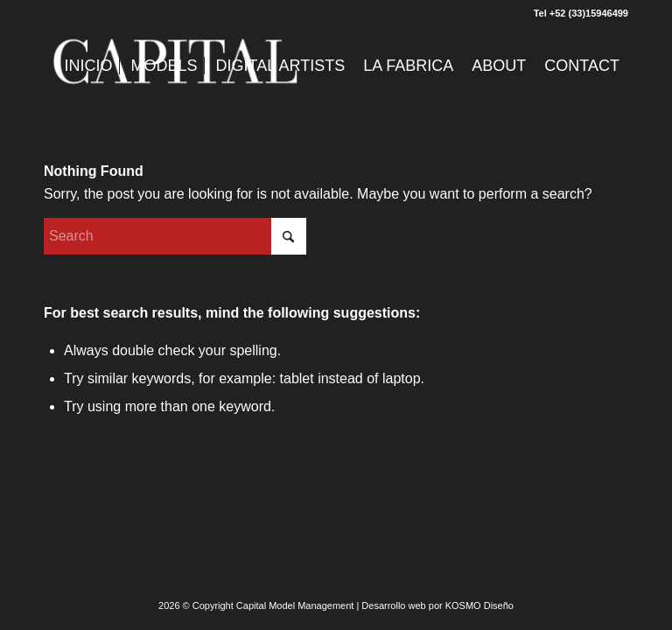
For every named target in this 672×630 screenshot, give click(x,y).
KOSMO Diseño (479, 605)
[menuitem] (89, 66)
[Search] (175, 236)
